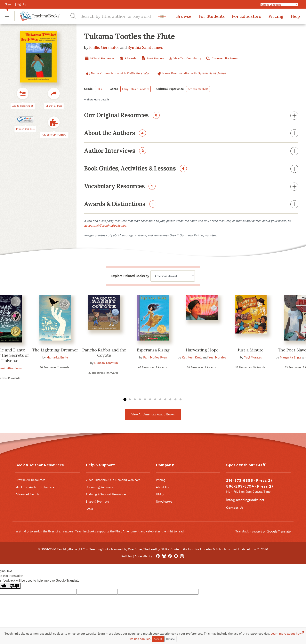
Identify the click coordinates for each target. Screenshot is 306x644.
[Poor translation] (14, 586)
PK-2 (100, 89)
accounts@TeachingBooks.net (105, 226)
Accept (158, 639)
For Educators (246, 16)
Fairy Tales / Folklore (136, 89)
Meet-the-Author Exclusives (35, 487)
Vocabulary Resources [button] (191, 187)
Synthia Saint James (145, 47)
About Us (162, 487)
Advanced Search (27, 494)
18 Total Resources (99, 58)
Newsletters (164, 502)
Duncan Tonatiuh (106, 363)
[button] (7, 16)
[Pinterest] (170, 556)
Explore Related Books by (130, 276)
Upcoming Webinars (100, 487)
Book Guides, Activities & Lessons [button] (191, 169)
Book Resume (152, 58)
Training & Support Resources (106, 494)
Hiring (160, 494)
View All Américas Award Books (153, 414)
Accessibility (143, 556)
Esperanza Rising (153, 350)
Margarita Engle (57, 357)
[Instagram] (182, 556)
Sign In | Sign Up (16, 4)
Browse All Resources (30, 480)
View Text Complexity (185, 58)
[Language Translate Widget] (279, 4)
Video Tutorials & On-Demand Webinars (113, 480)
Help (295, 16)
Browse (184, 16)
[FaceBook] (158, 556)
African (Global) (198, 89)
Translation (263, 531)
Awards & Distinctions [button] (191, 205)
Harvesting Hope (202, 350)
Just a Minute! (251, 350)
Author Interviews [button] (191, 151)
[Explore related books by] (173, 276)
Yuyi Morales (217, 357)
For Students (212, 16)
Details (97, 100)
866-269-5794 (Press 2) (250, 486)
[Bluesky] (164, 556)
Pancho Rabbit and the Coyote (104, 353)
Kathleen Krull (192, 357)
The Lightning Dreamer (55, 350)
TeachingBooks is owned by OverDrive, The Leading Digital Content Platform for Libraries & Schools (158, 549)
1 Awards (128, 58)
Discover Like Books (222, 58)
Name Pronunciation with (117, 73)
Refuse (170, 639)
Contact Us (235, 508)
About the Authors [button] (191, 134)
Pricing (276, 16)
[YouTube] (176, 556)
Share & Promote (97, 502)
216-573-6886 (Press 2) (249, 480)
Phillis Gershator (104, 47)
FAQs (89, 509)
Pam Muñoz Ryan (155, 357)
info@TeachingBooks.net (245, 500)
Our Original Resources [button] (191, 116)
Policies (127, 556)
